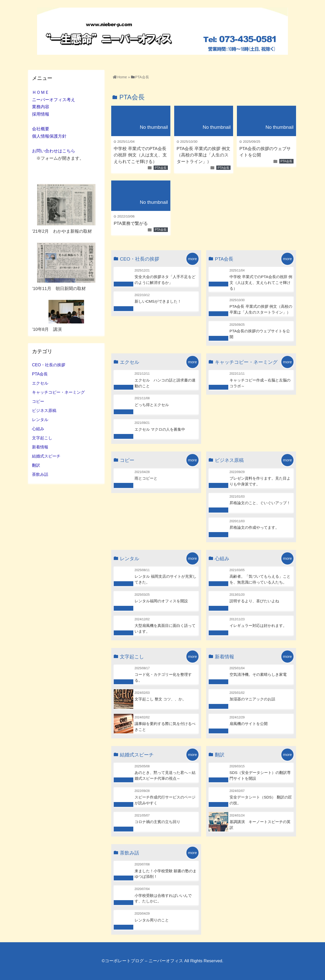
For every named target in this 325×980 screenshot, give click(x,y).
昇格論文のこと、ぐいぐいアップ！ (260, 503)
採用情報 (41, 114)
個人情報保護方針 (49, 136)
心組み (38, 429)
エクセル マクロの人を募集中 (160, 429)
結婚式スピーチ (46, 456)
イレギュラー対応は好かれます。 (258, 625)
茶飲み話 (40, 474)
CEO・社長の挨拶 (49, 365)
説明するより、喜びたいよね (254, 601)
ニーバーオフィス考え (54, 100)
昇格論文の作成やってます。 (254, 527)
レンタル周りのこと (152, 920)
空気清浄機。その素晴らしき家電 (258, 674)
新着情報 (40, 447)
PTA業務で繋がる (131, 223)
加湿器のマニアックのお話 (252, 699)
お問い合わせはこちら (54, 151)
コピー (38, 401)
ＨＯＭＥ (41, 92)
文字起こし (42, 438)
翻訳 (36, 465)
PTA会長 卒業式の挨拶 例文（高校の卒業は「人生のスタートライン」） (204, 155)
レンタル (40, 420)
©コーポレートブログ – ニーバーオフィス (142, 961)
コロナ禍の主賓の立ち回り (157, 822)
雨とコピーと (146, 478)
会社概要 (41, 129)
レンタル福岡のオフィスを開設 (161, 601)
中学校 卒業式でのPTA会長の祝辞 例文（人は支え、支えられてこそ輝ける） (140, 155)
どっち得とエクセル (152, 405)
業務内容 (41, 107)
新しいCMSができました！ (158, 301)
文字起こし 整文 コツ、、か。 (160, 699)
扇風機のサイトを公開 (249, 724)
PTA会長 (161, 168)
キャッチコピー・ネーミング (58, 392)
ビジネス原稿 (44, 410)
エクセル (40, 383)
